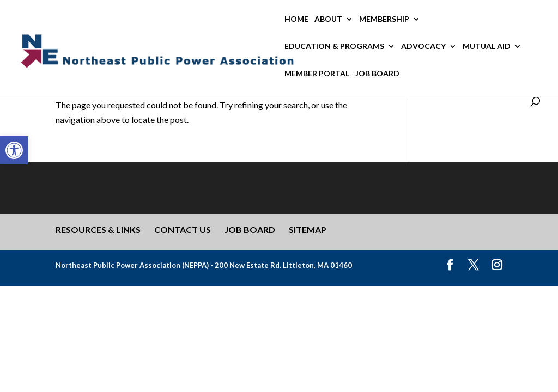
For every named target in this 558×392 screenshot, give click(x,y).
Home (296, 19)
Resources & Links (98, 229)
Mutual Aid (487, 47)
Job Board (377, 74)
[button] (14, 150)
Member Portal (317, 74)
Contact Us (183, 229)
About (328, 19)
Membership (384, 19)
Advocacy (423, 47)
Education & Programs (334, 47)
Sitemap (308, 229)
